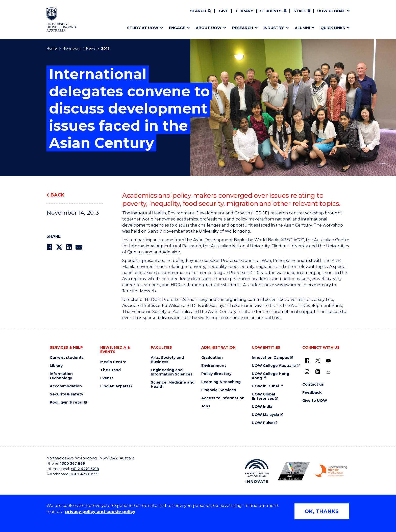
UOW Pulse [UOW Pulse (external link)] (263, 423)
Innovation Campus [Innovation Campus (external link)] (270, 358)
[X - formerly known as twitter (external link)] (318, 360)
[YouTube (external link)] (328, 361)
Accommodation (66, 386)
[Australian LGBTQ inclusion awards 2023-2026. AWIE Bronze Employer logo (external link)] (294, 471)
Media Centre (113, 362)
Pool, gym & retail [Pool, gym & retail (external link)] (67, 402)
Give (224, 11)
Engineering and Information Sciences (172, 372)
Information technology (61, 376)
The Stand (110, 370)
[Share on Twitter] (59, 247)
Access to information (223, 398)
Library (245, 11)
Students (271, 11)
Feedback (312, 393)
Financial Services (219, 390)
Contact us (313, 384)
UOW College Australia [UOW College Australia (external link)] (274, 366)
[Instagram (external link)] (307, 372)
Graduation (212, 358)
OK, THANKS (322, 511)
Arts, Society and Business (167, 360)
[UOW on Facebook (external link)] (307, 360)
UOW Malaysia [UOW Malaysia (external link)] (265, 415)
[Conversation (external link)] (328, 372)
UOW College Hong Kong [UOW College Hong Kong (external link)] (270, 376)
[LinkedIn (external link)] (318, 372)
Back (57, 195)
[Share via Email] (79, 247)
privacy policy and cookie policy (100, 512)
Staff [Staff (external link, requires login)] (300, 11)
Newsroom (71, 48)
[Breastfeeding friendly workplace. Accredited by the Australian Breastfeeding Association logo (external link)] (331, 471)
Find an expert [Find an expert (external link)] (114, 386)
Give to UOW (315, 401)
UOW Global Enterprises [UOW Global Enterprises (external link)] (263, 396)
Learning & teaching (221, 382)
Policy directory (216, 374)
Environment (214, 366)
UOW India (262, 407)
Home (52, 48)
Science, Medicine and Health (173, 385)
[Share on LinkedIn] (69, 247)
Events (107, 378)
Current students (67, 358)
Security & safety (66, 394)
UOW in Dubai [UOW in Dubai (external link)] (265, 386)
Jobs (206, 406)
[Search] (201, 11)
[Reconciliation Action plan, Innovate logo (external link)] (257, 471)
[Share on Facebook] (49, 247)
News (91, 48)
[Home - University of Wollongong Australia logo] (61, 19)
